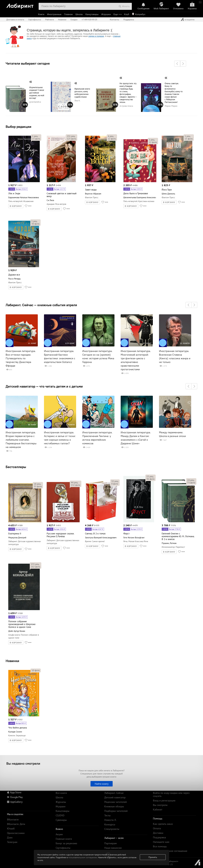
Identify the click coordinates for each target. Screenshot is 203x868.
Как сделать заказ (163, 824)
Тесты (107, 815)
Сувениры (61, 820)
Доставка (158, 833)
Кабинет (158, 810)
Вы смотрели (160, 805)
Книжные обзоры (114, 806)
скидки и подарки (96, 36)
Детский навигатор (115, 797)
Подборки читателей (116, 811)
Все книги (61, 793)
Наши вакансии (113, 848)
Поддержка (129, 20)
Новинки (12, 661)
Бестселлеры (16, 467)
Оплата (157, 828)
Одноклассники (16, 833)
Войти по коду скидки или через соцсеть (171, 794)
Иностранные (54, 14)
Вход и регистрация (164, 800)
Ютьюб (11, 829)
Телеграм (12, 842)
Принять (153, 857)
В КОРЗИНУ (16, 206)
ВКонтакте (13, 820)
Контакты (114, 20)
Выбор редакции (18, 127)
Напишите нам (161, 842)
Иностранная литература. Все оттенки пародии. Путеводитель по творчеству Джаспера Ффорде (21, 358)
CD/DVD (60, 815)
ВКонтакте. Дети (16, 824)
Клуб (127, 14)
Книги (41, 14)
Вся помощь (160, 846)
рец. (35, 136)
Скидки (74, 20)
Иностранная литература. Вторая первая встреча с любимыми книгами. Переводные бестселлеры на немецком (21, 440)
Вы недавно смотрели (23, 763)
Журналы (61, 802)
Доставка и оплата (15, 20)
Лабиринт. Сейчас (114, 793)
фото (36, 139)
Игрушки (106, 14)
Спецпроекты (112, 829)
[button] (177, 64)
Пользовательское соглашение (170, 851)
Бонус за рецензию (66, 843)
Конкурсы (110, 824)
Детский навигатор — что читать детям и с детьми (44, 386)
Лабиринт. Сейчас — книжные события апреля (41, 305)
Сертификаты (35, 20)
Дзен (10, 838)
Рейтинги (50, 20)
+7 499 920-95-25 (89, 20)
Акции (59, 834)
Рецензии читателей (116, 802)
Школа (79, 14)
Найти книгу (102, 784)
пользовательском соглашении (83, 857)
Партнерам (111, 843)
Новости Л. (110, 820)
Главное (68, 14)
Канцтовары (92, 14)
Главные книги (64, 839)
